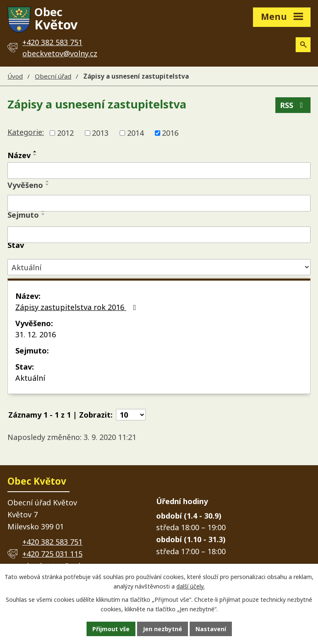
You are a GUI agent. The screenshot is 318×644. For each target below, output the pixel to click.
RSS (293, 105)
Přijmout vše (111, 629)
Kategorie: (26, 132)
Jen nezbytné (163, 629)
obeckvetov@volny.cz (60, 53)
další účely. (190, 586)
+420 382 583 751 (52, 542)
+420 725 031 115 (52, 554)
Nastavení (211, 629)
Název (19, 155)
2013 (100, 133)
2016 (170, 133)
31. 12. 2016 (36, 334)
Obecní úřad (53, 76)
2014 (135, 133)
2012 (65, 133)
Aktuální (30, 378)
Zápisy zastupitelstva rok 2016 (77, 307)
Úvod (15, 76)
